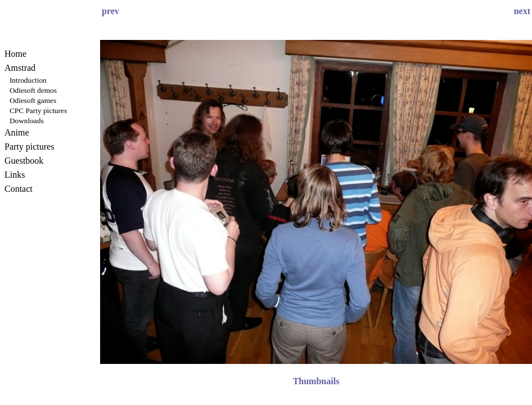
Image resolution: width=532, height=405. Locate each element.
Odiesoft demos (33, 90)
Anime (17, 132)
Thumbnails (316, 381)
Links (15, 175)
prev (111, 11)
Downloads (27, 121)
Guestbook (24, 161)
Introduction (28, 80)
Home (15, 54)
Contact (19, 189)
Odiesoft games (33, 100)
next (522, 11)
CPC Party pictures (38, 111)
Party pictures (29, 147)
